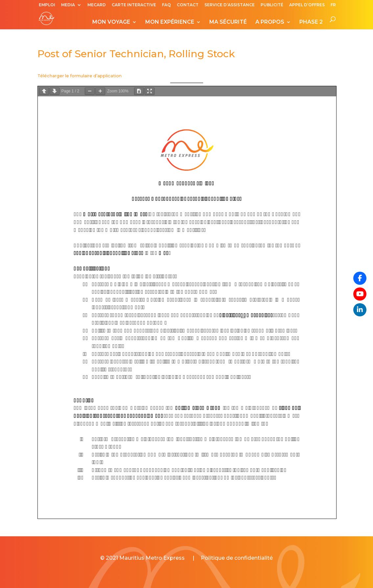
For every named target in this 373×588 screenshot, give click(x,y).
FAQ (166, 5)
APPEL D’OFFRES (307, 5)
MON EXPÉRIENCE (170, 22)
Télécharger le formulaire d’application (80, 76)
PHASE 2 (311, 22)
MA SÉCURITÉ (228, 22)
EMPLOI (47, 5)
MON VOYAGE (111, 22)
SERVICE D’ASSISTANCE (230, 5)
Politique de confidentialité (237, 558)
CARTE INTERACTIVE (134, 5)
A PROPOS (270, 22)
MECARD (97, 5)
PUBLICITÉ (272, 5)
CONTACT (188, 5)
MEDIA (68, 5)
